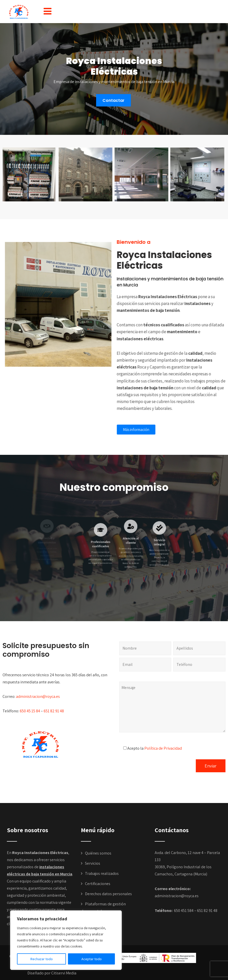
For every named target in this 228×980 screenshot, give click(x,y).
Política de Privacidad (163, 748)
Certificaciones (98, 884)
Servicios (93, 863)
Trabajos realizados (102, 873)
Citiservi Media (64, 973)
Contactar (113, 100)
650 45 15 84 (30, 711)
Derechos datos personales (108, 894)
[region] (66, 940)
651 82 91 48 (54, 711)
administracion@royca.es (38, 696)
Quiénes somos (98, 853)
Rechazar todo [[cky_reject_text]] (42, 959)
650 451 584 (183, 911)
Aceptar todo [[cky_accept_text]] (92, 959)
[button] (48, 11)
